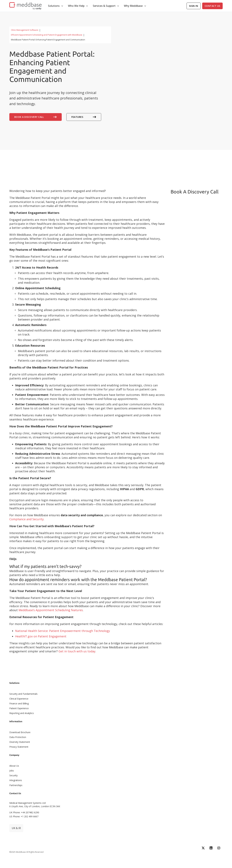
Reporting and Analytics (22, 713)
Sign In (194, 6)
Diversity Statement (20, 742)
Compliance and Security (27, 519)
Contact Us (212, 6)
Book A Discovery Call (36, 117)
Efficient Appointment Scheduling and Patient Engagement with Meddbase (47, 35)
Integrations (16, 780)
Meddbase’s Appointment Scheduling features (51, 610)
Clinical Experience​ (19, 699)
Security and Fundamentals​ (23, 694)
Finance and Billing (19, 703)
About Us (14, 766)
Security (13, 775)
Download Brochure (20, 732)
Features (84, 117)
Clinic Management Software (25, 30)
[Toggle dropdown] (62, 6)
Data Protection (18, 737)
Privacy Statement (19, 747)
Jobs (12, 771)
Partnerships (16, 785)
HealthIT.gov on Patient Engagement (41, 636)
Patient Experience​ (19, 708)
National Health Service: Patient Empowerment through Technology (63, 631)
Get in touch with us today (77, 651)
